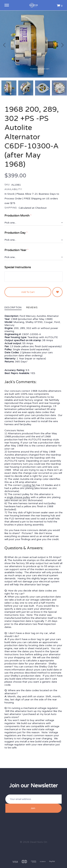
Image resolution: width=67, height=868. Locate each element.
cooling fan (29, 485)
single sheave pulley (18, 497)
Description (13, 308)
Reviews (32, 308)
